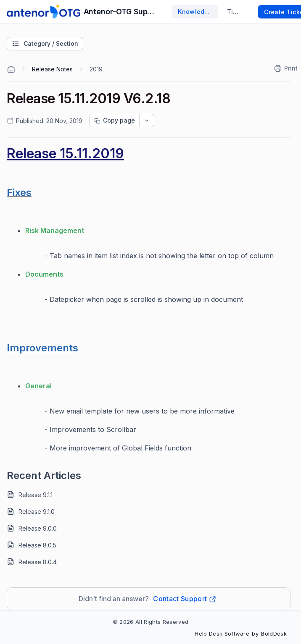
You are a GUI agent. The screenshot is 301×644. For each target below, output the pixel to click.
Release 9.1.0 (37, 512)
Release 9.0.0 (38, 528)
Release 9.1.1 (36, 495)
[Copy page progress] (114, 120)
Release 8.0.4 (38, 562)
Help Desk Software (222, 634)
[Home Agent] (11, 69)
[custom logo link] (44, 12)
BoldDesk (274, 634)
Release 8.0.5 (37, 545)
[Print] (286, 68)
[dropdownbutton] (147, 120)
